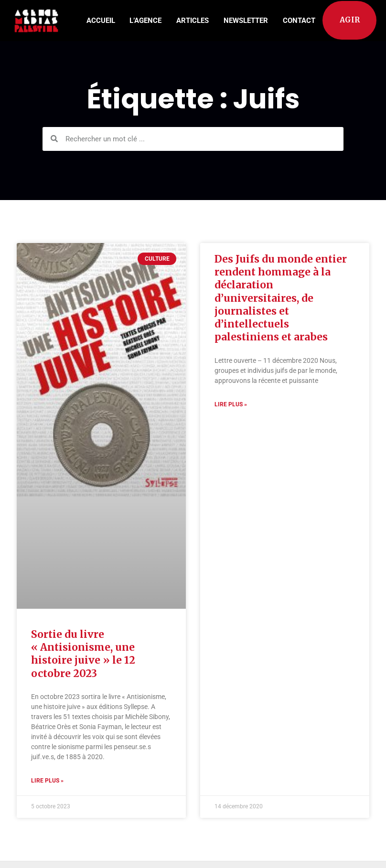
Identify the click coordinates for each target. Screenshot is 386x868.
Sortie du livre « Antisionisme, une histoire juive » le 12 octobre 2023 (83, 654)
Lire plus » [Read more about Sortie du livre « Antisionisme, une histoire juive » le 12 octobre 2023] (47, 781)
